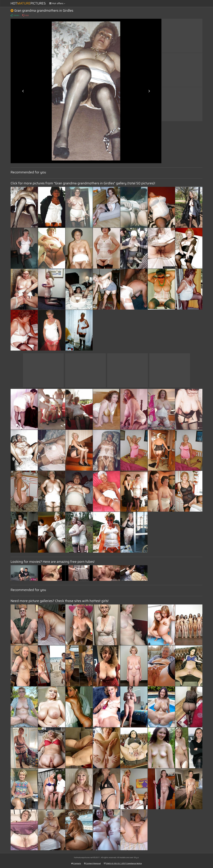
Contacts (76, 863)
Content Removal (92, 863)
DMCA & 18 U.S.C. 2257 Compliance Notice (123, 863)
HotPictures (28, 3)
